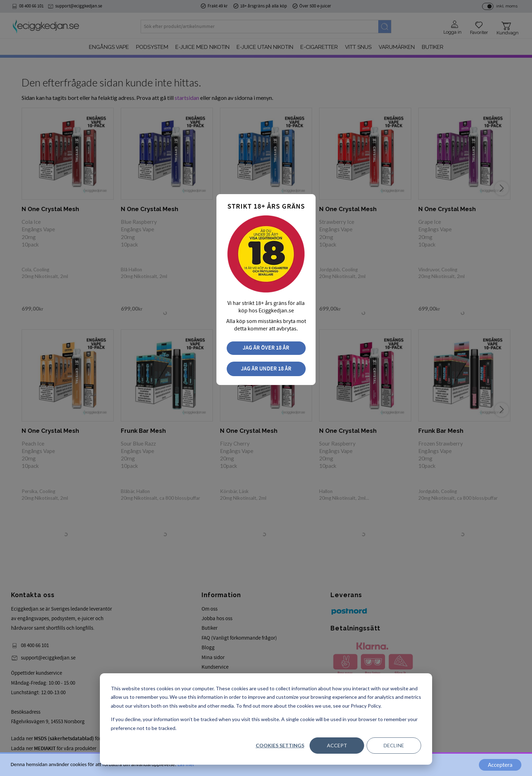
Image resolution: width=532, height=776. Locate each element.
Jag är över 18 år (266, 348)
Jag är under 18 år (266, 369)
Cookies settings (280, 745)
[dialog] (266, 719)
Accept (337, 745)
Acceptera (500, 765)
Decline (394, 745)
